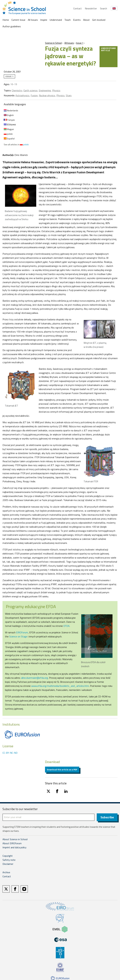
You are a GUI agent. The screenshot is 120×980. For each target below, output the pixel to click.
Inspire (44, 20)
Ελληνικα (10, 124)
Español (9, 138)
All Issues (33, 20)
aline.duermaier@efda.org (35, 678)
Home (6, 20)
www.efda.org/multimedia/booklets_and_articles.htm (60, 686)
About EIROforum (12, 844)
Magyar (9, 129)
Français (9, 120)
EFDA (66, 626)
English (9, 115)
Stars (69, 95)
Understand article (109, 49)
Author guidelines (12, 26)
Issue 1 (80, 43)
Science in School (53, 43)
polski (8, 134)
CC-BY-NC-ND (10, 753)
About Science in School (15, 840)
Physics (56, 90)
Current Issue (18, 20)
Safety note (9, 860)
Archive (6, 873)
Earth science (30, 90)
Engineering (45, 90)
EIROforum (22, 632)
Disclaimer (8, 864)
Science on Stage (18, 636)
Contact (77, 8)
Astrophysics (22, 95)
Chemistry (17, 90)
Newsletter (91, 8)
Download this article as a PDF (62, 769)
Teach (67, 20)
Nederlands (11, 110)
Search (104, 8)
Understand (56, 20)
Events (77, 20)
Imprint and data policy (14, 848)
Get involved (99, 20)
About (86, 20)
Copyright (8, 856)
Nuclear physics (47, 95)
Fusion (34, 95)
